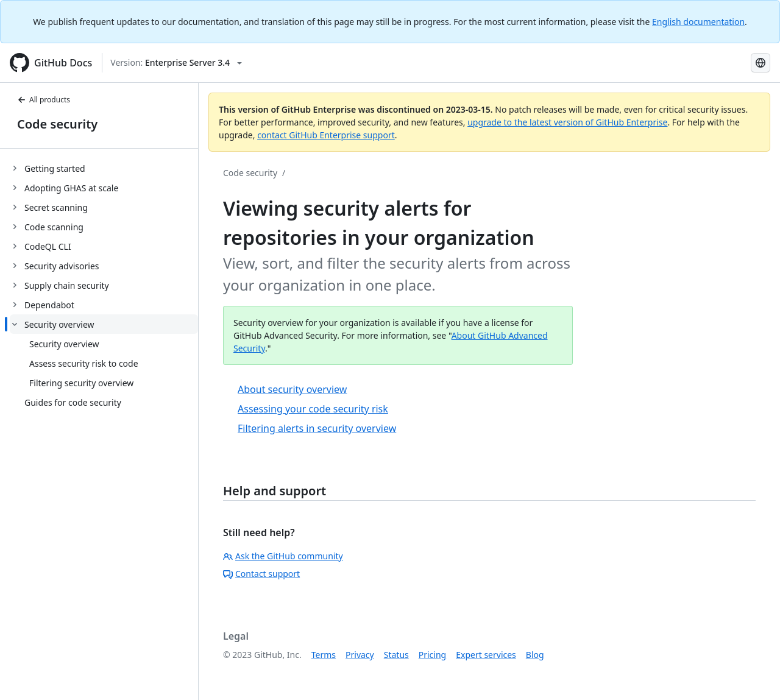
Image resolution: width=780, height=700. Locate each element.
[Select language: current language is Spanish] (760, 63)
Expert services (486, 655)
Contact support (261, 574)
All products (44, 100)
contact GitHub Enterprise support (326, 135)
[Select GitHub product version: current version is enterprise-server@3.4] (176, 63)
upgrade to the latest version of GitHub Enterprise (567, 122)
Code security (57, 124)
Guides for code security (73, 402)
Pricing (432, 655)
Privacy (360, 655)
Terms (324, 655)
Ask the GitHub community (283, 556)
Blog (535, 655)
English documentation (698, 22)
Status (396, 655)
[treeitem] (104, 168)
